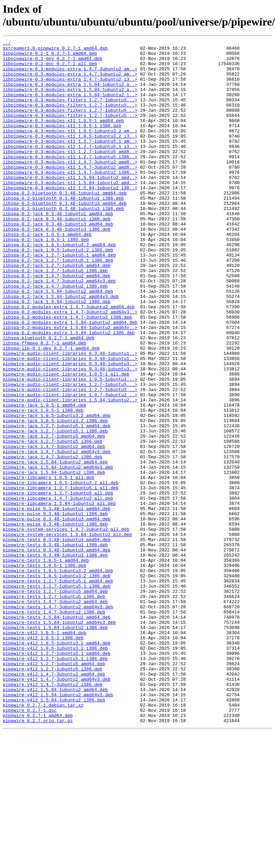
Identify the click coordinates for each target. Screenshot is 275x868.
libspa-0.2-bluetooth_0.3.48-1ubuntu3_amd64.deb (65, 236)
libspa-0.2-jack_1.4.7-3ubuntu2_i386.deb (55, 336)
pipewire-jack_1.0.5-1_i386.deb (43, 485)
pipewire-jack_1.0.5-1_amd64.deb (45, 478)
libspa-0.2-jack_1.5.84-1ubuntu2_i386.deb (57, 354)
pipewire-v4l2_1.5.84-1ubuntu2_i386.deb (54, 832)
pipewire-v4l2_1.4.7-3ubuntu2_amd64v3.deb (57, 807)
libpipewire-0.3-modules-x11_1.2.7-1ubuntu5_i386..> (70, 180)
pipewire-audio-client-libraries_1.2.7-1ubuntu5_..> (70, 460)
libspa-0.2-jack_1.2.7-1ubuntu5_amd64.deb (57, 311)
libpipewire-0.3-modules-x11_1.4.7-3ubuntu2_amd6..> (70, 187)
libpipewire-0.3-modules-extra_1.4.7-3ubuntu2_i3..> (70, 87)
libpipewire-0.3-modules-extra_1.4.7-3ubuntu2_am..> (70, 75)
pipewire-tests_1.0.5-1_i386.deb (45, 671)
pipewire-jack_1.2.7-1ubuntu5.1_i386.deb (55, 509)
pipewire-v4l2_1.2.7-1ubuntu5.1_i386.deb (55, 782)
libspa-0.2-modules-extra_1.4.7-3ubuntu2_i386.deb (67, 373)
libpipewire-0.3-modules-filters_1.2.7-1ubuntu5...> (70, 112)
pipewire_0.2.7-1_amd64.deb (38, 851)
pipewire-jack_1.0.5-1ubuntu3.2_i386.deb (55, 497)
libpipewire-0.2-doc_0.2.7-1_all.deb (50, 69)
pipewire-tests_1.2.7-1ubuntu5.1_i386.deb (57, 696)
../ (7, 44)
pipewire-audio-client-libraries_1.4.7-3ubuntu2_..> (70, 466)
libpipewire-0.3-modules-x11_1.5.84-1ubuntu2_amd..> (70, 205)
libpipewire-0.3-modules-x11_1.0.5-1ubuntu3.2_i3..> (70, 156)
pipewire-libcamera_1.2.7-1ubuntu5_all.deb (58, 584)
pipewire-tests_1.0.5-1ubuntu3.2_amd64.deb (58, 677)
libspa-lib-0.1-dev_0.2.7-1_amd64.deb (51, 410)
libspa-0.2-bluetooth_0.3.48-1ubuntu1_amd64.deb (65, 224)
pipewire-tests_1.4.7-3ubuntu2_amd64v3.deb (58, 720)
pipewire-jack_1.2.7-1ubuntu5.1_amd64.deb (57, 503)
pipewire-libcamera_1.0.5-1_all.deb (48, 565)
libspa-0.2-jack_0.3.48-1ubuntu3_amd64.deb (58, 261)
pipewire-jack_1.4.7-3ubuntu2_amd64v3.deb (57, 534)
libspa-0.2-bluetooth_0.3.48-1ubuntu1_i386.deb (63, 230)
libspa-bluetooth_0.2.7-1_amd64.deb (48, 398)
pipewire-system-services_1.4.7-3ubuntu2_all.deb (66, 627)
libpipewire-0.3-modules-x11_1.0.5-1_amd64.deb (63, 137)
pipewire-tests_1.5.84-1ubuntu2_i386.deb (55, 745)
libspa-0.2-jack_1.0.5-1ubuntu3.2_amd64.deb (59, 286)
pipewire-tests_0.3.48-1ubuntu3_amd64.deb (57, 652)
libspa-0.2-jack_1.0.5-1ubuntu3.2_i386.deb (58, 292)
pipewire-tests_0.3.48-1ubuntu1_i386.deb (55, 646)
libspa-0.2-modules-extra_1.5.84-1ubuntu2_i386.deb (69, 391)
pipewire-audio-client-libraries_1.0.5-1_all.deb (66, 441)
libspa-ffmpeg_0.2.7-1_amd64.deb (45, 404)
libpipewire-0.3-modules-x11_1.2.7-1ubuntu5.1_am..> (70, 162)
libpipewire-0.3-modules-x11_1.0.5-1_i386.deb (62, 143)
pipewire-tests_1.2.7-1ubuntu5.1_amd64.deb (58, 689)
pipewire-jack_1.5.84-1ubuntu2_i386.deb (54, 559)
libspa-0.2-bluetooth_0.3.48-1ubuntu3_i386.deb (63, 242)
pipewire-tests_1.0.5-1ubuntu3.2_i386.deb (57, 683)
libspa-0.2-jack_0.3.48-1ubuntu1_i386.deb (57, 255)
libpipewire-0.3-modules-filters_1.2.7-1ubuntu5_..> (70, 124)
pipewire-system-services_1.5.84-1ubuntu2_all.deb (67, 633)
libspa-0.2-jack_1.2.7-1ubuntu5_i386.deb (55, 317)
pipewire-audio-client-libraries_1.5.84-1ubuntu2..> (70, 472)
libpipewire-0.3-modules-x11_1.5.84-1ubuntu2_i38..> (70, 218)
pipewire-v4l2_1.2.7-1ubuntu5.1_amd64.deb (57, 776)
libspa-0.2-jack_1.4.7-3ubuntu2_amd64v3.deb (59, 329)
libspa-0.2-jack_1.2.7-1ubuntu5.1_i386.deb (58, 305)
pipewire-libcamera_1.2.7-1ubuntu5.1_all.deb (61, 578)
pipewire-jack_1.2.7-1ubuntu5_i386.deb (53, 522)
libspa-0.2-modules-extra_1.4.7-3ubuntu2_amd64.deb (69, 360)
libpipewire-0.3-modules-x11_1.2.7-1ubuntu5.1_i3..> (70, 168)
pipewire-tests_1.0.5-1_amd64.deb (46, 665)
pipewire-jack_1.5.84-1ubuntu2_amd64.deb (55, 547)
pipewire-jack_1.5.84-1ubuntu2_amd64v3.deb (58, 553)
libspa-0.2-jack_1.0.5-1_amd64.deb (47, 273)
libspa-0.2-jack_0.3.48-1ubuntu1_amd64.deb (58, 249)
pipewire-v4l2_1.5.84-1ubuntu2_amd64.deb (55, 820)
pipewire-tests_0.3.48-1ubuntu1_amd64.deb (57, 640)
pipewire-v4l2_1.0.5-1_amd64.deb (45, 751)
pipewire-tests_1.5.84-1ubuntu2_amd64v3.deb (59, 739)
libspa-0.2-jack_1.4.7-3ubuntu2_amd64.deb (57, 323)
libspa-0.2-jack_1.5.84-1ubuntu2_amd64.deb (58, 342)
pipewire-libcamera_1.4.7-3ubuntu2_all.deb (58, 590)
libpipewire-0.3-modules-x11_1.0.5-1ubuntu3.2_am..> (70, 149)
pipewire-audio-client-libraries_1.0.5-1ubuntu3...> (70, 447)
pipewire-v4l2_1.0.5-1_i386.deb (43, 758)
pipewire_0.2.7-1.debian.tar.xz (43, 838)
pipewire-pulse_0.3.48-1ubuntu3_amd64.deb (57, 615)
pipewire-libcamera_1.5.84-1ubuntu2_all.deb (59, 596)
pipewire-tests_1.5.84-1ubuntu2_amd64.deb (57, 733)
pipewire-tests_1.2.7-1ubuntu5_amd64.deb (55, 702)
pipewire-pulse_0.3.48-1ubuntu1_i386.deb (55, 609)
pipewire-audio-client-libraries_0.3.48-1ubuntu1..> (70, 416)
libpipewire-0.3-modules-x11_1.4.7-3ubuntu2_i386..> (70, 199)
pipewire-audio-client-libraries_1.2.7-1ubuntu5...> (70, 453)
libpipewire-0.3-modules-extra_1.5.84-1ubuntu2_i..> (70, 106)
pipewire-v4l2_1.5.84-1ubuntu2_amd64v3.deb (58, 826)
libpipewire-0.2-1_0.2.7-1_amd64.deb (50, 56)
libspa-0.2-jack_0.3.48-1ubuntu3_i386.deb (57, 267)
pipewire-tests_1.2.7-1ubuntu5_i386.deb (54, 708)
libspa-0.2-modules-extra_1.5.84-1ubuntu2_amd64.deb (70, 379)
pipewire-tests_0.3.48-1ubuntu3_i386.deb (55, 658)
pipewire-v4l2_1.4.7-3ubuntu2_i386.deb (53, 814)
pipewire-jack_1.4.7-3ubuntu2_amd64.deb (54, 528)
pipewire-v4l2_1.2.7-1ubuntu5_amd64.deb (54, 789)
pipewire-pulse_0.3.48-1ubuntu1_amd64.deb (57, 602)
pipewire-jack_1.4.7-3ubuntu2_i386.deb (53, 540)
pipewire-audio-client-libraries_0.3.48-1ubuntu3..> (70, 429)
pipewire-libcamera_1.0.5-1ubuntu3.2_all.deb (61, 571)
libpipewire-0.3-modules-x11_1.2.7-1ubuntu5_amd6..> (70, 174)
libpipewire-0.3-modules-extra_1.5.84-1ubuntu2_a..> (70, 93)
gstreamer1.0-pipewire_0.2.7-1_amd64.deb (55, 50)
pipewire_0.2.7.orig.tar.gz (38, 857)
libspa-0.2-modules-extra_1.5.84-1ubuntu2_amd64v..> (70, 385)
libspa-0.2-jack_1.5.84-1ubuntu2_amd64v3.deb (61, 348)
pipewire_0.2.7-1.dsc (30, 845)
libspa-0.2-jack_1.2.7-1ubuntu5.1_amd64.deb (59, 298)
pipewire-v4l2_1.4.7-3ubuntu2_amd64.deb (54, 801)
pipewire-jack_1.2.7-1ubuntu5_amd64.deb (54, 516)
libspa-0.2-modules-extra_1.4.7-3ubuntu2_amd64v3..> (70, 367)
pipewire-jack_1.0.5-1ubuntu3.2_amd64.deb (57, 491)
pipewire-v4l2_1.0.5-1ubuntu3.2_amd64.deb (57, 764)
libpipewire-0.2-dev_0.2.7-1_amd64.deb (53, 62)
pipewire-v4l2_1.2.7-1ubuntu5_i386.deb (53, 795)
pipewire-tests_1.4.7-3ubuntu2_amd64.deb (55, 714)
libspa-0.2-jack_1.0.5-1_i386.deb (46, 280)
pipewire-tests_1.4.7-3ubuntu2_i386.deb (54, 727)
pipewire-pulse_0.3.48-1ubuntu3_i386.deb (55, 621)
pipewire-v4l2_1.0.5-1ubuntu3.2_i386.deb (55, 770)
